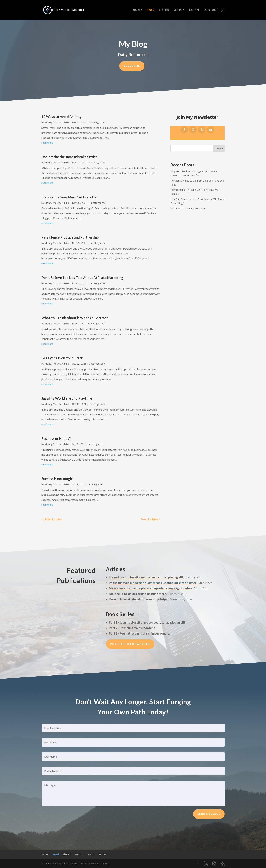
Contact (211, 10)
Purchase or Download (130, 644)
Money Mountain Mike (57, 122)
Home (137, 10)
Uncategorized (97, 122)
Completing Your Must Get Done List (70, 197)
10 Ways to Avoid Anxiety (61, 117)
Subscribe (132, 66)
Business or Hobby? (56, 438)
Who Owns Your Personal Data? (188, 208)
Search (219, 148)
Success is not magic (57, 479)
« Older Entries (52, 519)
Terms (104, 864)
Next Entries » (151, 519)
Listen (164, 10)
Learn (194, 10)
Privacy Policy (90, 864)
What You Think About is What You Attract (75, 318)
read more (47, 142)
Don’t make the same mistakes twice (69, 157)
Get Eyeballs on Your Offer (62, 358)
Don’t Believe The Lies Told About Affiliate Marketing (82, 278)
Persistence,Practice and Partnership (70, 237)
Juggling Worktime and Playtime (67, 398)
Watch (179, 10)
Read (150, 10)
